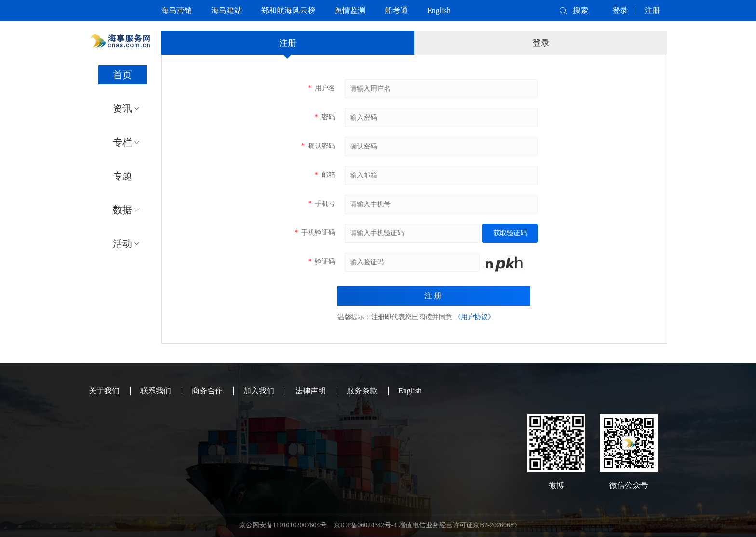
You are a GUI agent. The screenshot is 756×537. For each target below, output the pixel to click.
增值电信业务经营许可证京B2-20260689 (458, 525)
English (439, 10)
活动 (122, 243)
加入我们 (259, 391)
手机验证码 (315, 233)
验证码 (321, 262)
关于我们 (104, 391)
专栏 (122, 142)
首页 (122, 75)
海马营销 (176, 10)
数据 (122, 210)
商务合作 (207, 391)
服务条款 (362, 391)
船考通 (396, 10)
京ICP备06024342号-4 (365, 525)
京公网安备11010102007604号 (283, 525)
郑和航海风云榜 (288, 10)
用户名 (321, 88)
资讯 (122, 108)
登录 (620, 10)
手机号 (321, 204)
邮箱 (325, 175)
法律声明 (310, 391)
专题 (122, 176)
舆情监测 (350, 10)
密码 (325, 117)
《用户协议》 (474, 317)
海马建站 (227, 10)
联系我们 (156, 391)
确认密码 (318, 146)
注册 (652, 10)
